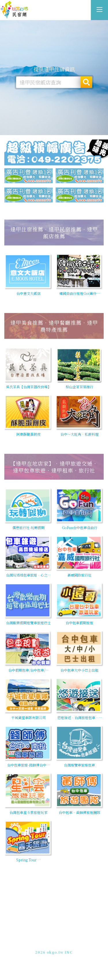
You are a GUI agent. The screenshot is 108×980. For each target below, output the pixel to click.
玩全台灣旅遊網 (48, 937)
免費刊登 (35, 942)
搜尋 (86, 82)
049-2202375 (48, 947)
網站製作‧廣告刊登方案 (67, 942)
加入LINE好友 (76, 947)
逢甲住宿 (14, 10)
